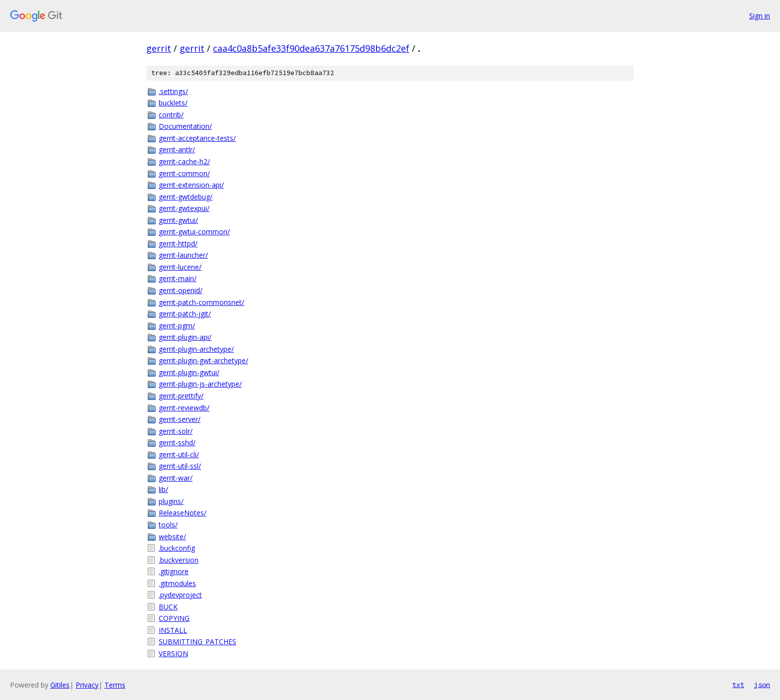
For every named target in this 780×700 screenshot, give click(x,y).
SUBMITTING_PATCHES (197, 642)
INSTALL (173, 630)
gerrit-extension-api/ (191, 185)
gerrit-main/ (178, 278)
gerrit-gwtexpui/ (184, 208)
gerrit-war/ (176, 478)
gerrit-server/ (180, 419)
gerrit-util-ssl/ (180, 466)
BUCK (168, 607)
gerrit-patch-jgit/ (185, 314)
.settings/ (173, 91)
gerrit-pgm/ (177, 326)
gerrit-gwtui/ (178, 220)
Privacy (87, 685)
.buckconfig (177, 548)
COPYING (174, 618)
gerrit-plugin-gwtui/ (189, 372)
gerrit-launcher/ (183, 255)
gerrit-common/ (184, 173)
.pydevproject (180, 595)
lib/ (163, 489)
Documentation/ (185, 126)
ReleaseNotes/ (183, 513)
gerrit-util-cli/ (179, 454)
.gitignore (174, 571)
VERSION (173, 653)
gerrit (159, 48)
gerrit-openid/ (181, 290)
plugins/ (171, 501)
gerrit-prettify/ (181, 396)
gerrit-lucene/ (180, 267)
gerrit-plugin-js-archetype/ (200, 384)
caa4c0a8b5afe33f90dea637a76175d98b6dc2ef (311, 48)
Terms (115, 685)
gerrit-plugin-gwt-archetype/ (203, 360)
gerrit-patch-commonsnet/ (201, 302)
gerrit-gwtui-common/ (194, 232)
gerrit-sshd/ (177, 443)
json (762, 685)
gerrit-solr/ (176, 431)
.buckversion (179, 560)
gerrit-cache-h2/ (184, 161)
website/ (172, 537)
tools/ (168, 525)
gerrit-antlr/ (177, 150)
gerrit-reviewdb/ (184, 408)
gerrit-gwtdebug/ (186, 197)
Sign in (760, 16)
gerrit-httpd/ (178, 244)
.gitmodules (177, 583)
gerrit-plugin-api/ (185, 337)
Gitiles (60, 685)
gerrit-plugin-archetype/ (196, 349)
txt (738, 685)
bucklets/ (173, 103)
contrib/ (171, 115)
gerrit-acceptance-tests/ (197, 138)
